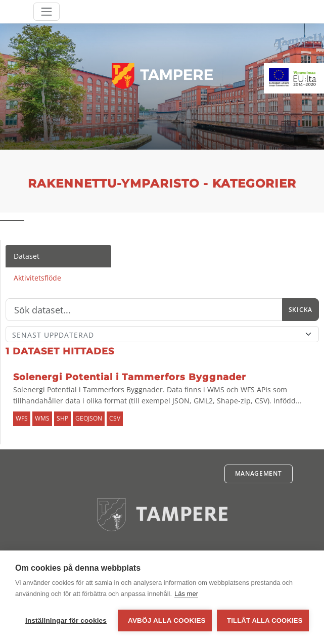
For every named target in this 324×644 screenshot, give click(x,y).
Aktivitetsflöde (37, 278)
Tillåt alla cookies (265, 620)
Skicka (300, 310)
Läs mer (186, 594)
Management (259, 473)
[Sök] (144, 310)
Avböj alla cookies (167, 620)
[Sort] (162, 334)
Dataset (27, 256)
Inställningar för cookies (66, 620)
